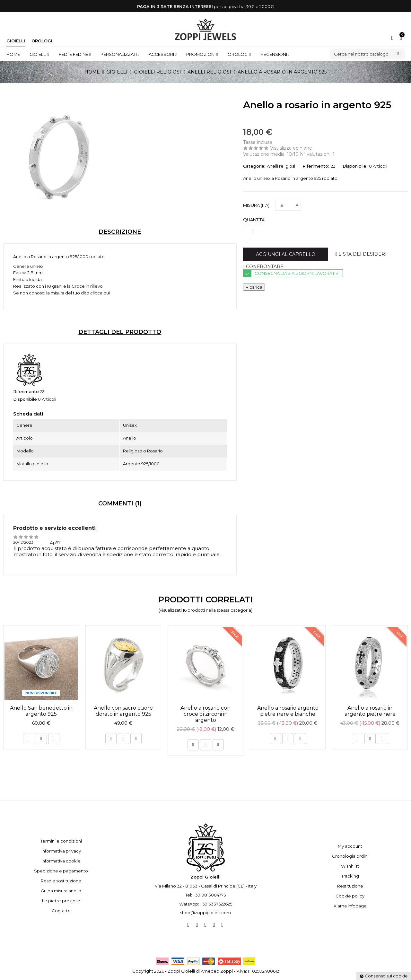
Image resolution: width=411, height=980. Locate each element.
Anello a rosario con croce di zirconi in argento (205, 714)
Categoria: (254, 166)
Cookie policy (350, 896)
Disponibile (25, 399)
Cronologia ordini (350, 856)
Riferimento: (316, 166)
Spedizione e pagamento (61, 871)
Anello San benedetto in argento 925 (41, 711)
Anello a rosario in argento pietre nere (370, 711)
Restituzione (350, 886)
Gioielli (16, 41)
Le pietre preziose (61, 901)
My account (350, 846)
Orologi (42, 41)
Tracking (350, 876)
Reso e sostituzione (61, 881)
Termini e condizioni (61, 841)
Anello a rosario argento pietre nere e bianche (288, 711)
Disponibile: (355, 166)
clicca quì (100, 293)
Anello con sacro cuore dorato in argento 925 (123, 711)
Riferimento (26, 391)
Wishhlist (350, 866)
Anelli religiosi (281, 166)
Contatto (61, 911)
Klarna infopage (350, 906)
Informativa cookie (61, 861)
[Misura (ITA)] (288, 205)
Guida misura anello (61, 891)
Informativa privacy (61, 851)
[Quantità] (253, 231)
